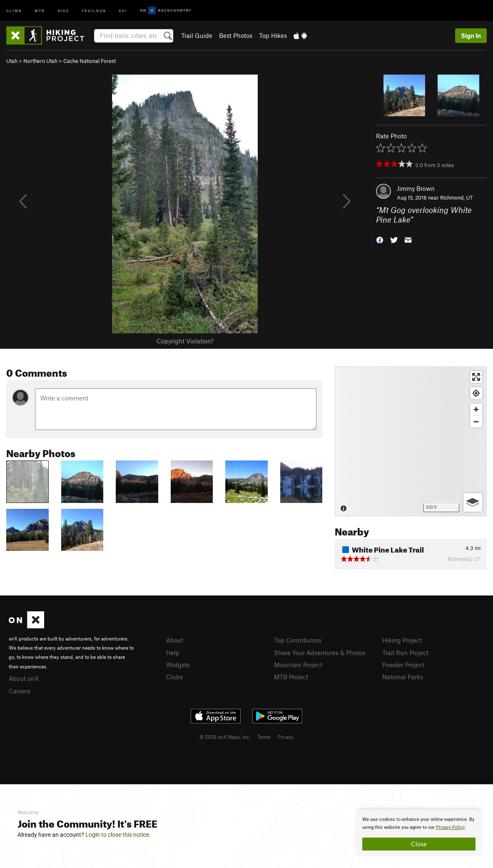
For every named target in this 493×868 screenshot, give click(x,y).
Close (419, 844)
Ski (123, 10)
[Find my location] (476, 393)
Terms (264, 737)
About (175, 640)
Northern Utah (40, 61)
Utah (12, 61)
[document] (419, 833)
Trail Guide (197, 35)
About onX (24, 678)
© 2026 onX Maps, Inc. (225, 737)
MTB (40, 10)
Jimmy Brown (416, 188)
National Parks (403, 677)
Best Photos (236, 35)
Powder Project (403, 665)
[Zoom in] (476, 409)
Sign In (471, 35)
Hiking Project (402, 640)
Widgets (178, 665)
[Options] (473, 502)
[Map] (411, 441)
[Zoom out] (476, 421)
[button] (380, 239)
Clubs (174, 677)
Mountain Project (298, 665)
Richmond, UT (457, 198)
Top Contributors (298, 640)
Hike (63, 10)
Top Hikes (273, 35)
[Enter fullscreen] (476, 377)
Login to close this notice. (118, 835)
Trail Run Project (405, 653)
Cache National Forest (90, 61)
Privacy (286, 737)
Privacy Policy (450, 827)
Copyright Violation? (185, 341)
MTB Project (291, 677)
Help (173, 653)
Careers (20, 691)
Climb (14, 10)
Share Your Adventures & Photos (320, 653)
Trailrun (94, 10)
